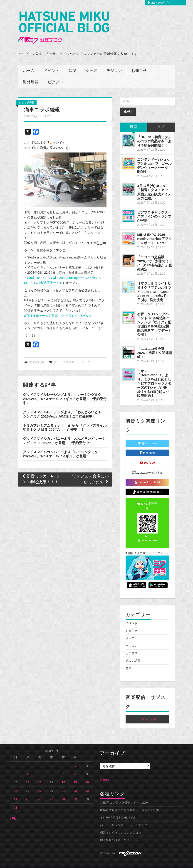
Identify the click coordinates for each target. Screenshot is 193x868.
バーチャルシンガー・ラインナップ (124, 818)
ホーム (29, 63)
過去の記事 (26, 95)
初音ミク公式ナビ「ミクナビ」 (147, 546)
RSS (104, 772)
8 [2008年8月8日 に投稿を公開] (75, 767)
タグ (161, 119)
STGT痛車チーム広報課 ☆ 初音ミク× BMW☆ (58, 308)
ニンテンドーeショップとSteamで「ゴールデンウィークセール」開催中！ (154, 158)
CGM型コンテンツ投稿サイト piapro (124, 795)
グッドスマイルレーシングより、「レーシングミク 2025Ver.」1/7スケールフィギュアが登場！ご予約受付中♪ (65, 391)
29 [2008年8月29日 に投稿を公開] (75, 792)
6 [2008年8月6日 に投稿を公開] (51, 767)
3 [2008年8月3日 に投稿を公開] (16, 767)
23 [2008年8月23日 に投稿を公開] (87, 783)
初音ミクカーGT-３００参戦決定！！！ (41, 472)
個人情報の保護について (116, 833)
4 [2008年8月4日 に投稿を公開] (28, 767)
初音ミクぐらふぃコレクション (121, 825)
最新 (134, 119)
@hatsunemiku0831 (147, 485)
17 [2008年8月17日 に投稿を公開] (16, 783)
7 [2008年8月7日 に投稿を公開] (63, 767)
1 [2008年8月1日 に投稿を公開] (75, 758)
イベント (52, 63)
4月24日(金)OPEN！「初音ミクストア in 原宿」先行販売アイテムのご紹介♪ (154, 184)
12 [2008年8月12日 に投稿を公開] (40, 775)
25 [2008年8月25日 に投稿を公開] (27, 792)
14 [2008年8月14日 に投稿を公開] (63, 775)
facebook (147, 445)
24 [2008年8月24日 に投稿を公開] (16, 792)
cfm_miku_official (147, 475)
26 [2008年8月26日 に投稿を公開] (40, 792)
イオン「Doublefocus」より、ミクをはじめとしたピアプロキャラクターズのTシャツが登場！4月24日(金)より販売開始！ (154, 376)
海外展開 (31, 75)
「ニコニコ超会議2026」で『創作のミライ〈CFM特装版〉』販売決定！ (155, 256)
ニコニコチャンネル (147, 465)
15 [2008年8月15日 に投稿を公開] (75, 775)
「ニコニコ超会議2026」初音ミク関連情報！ (155, 345)
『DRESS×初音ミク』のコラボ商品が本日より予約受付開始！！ (154, 134)
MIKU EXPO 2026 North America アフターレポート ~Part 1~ (155, 231)
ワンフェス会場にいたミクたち (90, 472)
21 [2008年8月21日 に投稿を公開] (63, 783)
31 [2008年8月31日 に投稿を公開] (16, 800)
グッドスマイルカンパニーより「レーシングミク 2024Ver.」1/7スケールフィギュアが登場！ (60, 446)
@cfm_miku (147, 436)
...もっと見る (147, 712)
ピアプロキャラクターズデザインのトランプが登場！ (154, 209)
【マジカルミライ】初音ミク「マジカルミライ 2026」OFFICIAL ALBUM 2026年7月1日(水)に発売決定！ (154, 284)
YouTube (147, 455)
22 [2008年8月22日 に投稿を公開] (75, 783)
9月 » (16, 811)
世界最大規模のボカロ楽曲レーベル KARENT (130, 803)
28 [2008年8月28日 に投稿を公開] (63, 792)
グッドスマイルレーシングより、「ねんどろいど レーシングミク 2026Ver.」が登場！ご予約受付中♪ (64, 407)
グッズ (91, 63)
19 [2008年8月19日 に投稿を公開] (40, 783)
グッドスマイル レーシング (72, 355)
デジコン (114, 63)
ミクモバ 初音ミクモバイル (118, 810)
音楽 (72, 63)
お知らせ (139, 63)
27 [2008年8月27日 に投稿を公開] (51, 792)
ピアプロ (55, 75)
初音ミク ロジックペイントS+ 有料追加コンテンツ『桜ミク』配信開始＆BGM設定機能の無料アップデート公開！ (154, 317)
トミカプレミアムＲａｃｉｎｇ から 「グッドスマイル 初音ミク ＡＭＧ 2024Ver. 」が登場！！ (65, 420)
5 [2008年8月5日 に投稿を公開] (39, 767)
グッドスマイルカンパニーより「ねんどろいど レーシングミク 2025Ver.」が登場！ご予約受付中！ (64, 433)
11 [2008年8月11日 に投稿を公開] (27, 775)
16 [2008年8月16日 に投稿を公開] (87, 775)
